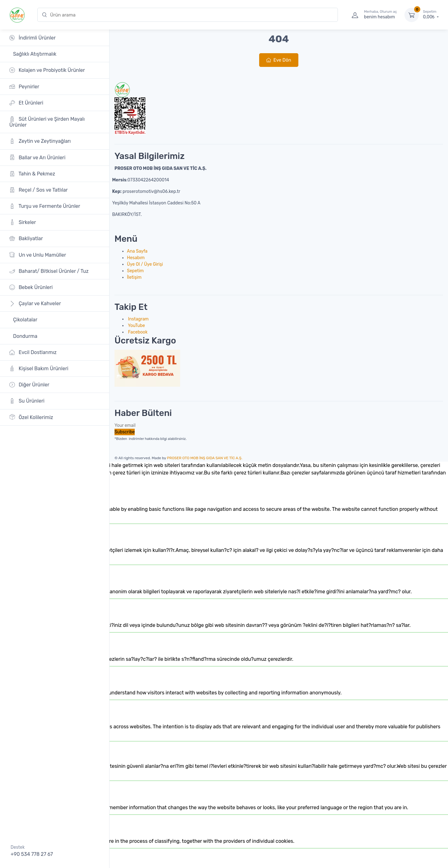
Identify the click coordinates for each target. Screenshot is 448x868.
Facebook (137, 332)
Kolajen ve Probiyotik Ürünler (47, 70)
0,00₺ (431, 15)
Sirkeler (23, 222)
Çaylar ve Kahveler (35, 303)
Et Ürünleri (26, 103)
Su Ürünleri (27, 401)
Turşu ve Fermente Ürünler (45, 206)
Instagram (138, 319)
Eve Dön (279, 60)
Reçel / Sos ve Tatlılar (39, 190)
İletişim (134, 277)
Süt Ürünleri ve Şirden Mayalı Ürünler (47, 122)
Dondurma (25, 336)
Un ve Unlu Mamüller (38, 255)
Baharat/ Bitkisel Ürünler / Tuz (49, 271)
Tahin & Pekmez (32, 174)
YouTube (136, 326)
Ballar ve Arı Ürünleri (37, 157)
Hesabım (136, 258)
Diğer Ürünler (29, 385)
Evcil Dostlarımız (33, 352)
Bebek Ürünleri (31, 287)
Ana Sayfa (137, 251)
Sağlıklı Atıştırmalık (34, 54)
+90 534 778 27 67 (32, 854)
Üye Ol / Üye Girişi (145, 264)
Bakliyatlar (26, 238)
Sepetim (135, 271)
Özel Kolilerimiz (31, 417)
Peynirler (24, 86)
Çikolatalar (25, 320)
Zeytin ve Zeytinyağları (40, 141)
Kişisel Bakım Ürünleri (39, 369)
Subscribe (125, 432)
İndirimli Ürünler (33, 38)
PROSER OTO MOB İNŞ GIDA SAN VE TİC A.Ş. (205, 458)
